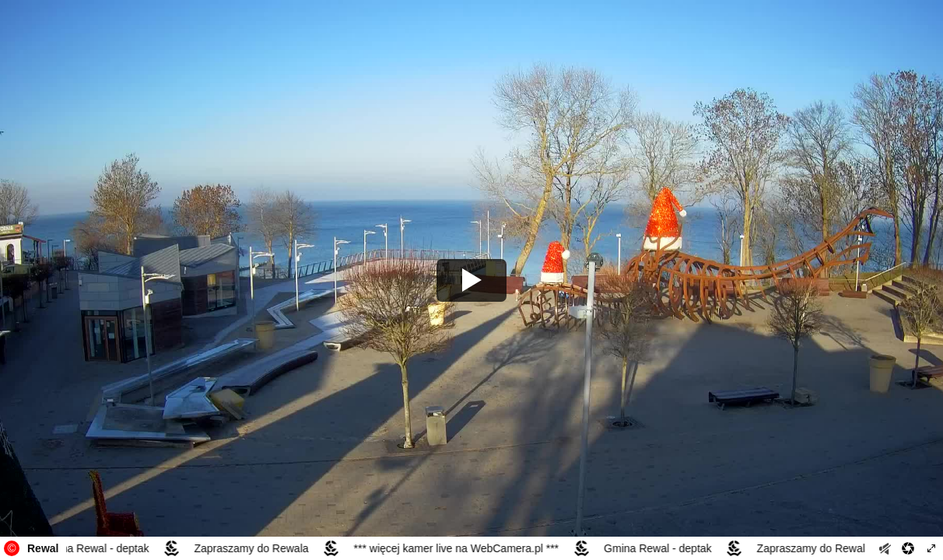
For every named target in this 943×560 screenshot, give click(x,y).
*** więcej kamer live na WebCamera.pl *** (458, 548)
